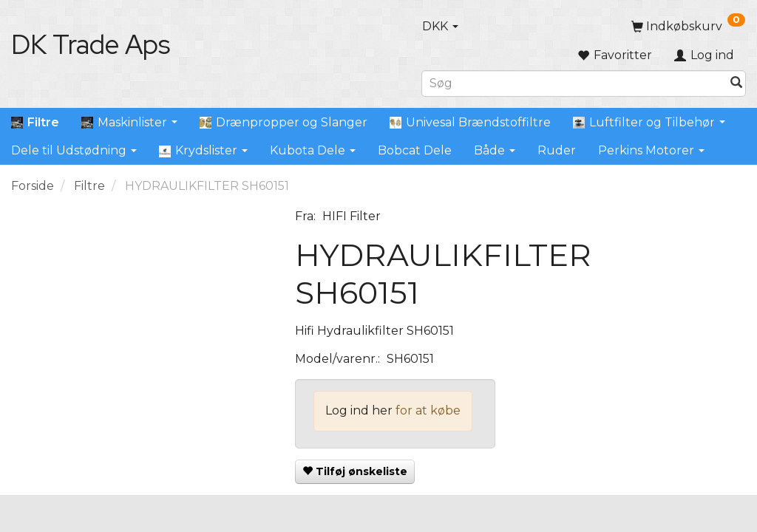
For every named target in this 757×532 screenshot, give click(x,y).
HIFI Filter (352, 216)
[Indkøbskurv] (688, 26)
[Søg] (736, 83)
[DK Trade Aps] (91, 44)
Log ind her (359, 410)
